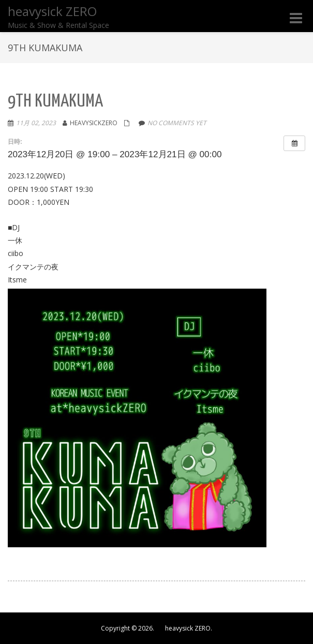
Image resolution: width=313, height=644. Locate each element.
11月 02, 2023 (36, 123)
